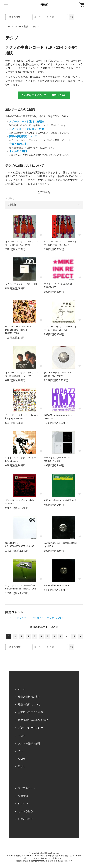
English (22, 766)
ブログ (22, 736)
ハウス (60, 618)
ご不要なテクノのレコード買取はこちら (44, 95)
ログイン (23, 804)
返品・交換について (29, 704)
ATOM (21, 759)
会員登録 (23, 796)
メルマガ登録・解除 (29, 744)
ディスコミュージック (42, 618)
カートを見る (25, 811)
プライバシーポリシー (30, 728)
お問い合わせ (25, 819)
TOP (8, 27)
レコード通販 (21, 27)
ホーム (22, 689)
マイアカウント (27, 788)
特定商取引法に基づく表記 (33, 720)
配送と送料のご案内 (29, 697)
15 (74, 636)
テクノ (36, 27)
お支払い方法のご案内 (30, 712)
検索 (71, 17)
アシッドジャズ (18, 618)
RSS (21, 751)
